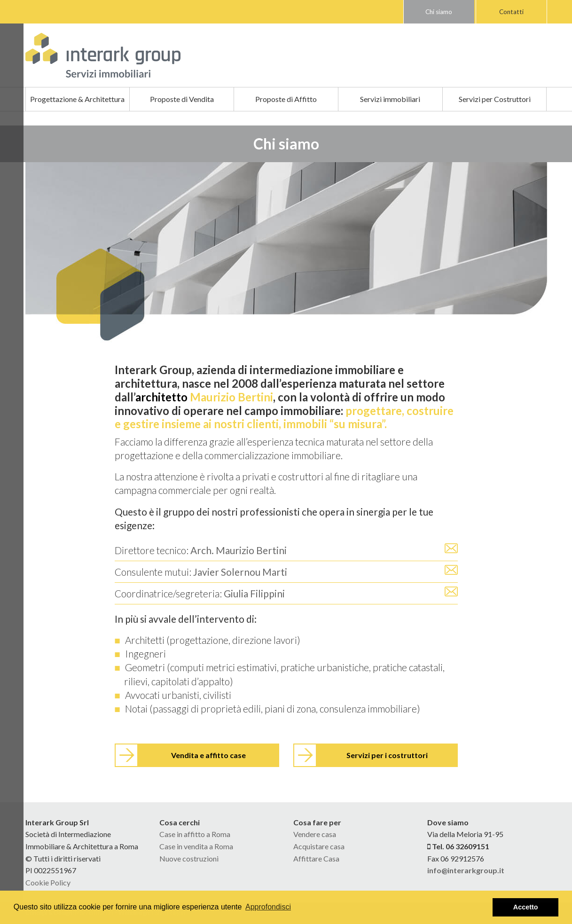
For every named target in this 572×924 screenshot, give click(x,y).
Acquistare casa (319, 846)
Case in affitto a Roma (195, 834)
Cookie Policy (48, 882)
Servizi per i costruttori (387, 755)
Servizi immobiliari (390, 99)
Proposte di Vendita (182, 99)
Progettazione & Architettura (77, 99)
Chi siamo (439, 12)
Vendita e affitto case (208, 755)
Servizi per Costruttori (495, 99)
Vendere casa (315, 834)
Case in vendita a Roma (196, 846)
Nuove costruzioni (189, 858)
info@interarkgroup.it (466, 870)
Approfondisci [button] (268, 907)
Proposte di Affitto (286, 99)
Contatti (511, 12)
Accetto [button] (526, 907)
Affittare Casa (316, 858)
